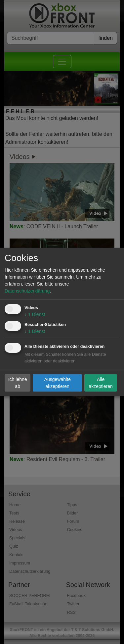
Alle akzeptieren (101, 382)
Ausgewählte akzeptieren (58, 382)
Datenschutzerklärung (27, 291)
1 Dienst (35, 314)
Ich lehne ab (18, 382)
